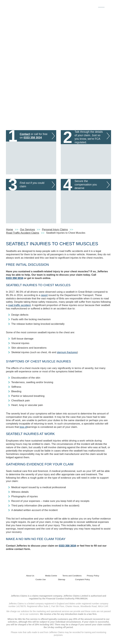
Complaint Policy (82, 579)
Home (10, 229)
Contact (25, 134)
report (44, 295)
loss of (23, 427)
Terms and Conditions (72, 576)
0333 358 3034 (33, 138)
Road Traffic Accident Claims (23, 233)
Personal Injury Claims (55, 229)
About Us (30, 576)
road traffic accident (19, 305)
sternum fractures (67, 352)
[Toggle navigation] (108, 5)
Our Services (27, 229)
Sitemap (62, 579)
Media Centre (51, 576)
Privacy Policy (93, 576)
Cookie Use (41, 579)
